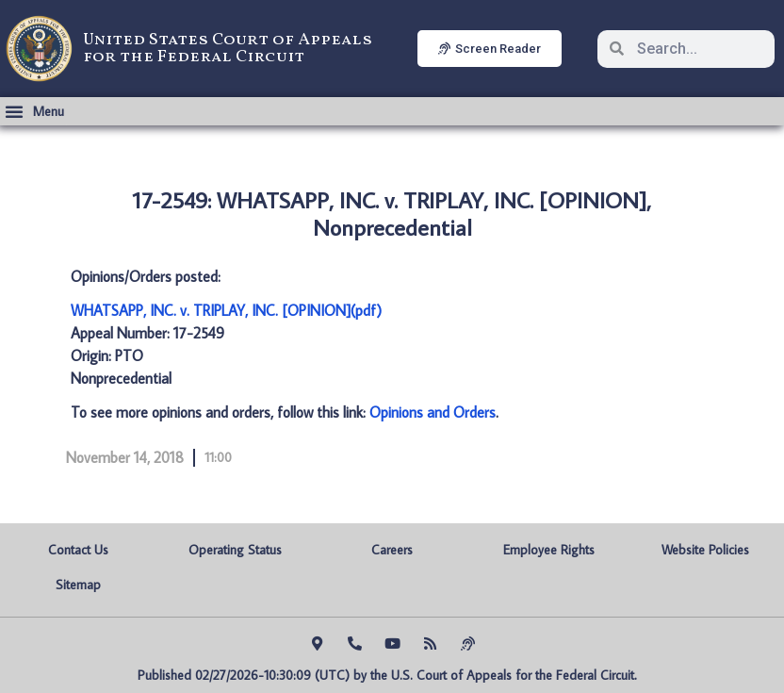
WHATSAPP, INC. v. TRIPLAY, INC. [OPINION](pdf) (226, 310)
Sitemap (78, 585)
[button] (34, 111)
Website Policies (705, 550)
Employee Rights (549, 550)
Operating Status (235, 550)
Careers (392, 550)
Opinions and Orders (433, 412)
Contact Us (78, 550)
